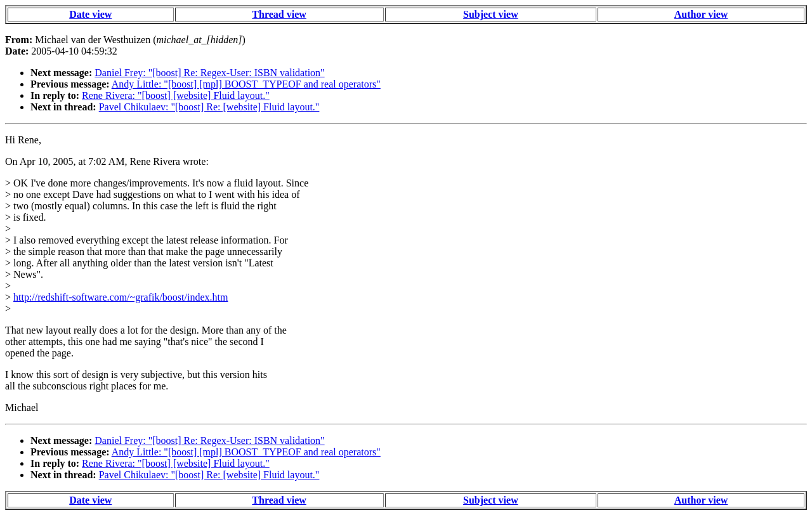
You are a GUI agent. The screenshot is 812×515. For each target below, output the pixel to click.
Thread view (279, 14)
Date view (90, 14)
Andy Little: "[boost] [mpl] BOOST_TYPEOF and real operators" (246, 84)
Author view (701, 14)
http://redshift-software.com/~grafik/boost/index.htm (121, 297)
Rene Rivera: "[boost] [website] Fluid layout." (176, 95)
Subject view (491, 14)
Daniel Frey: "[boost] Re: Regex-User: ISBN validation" (209, 73)
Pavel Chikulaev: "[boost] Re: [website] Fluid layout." (209, 107)
